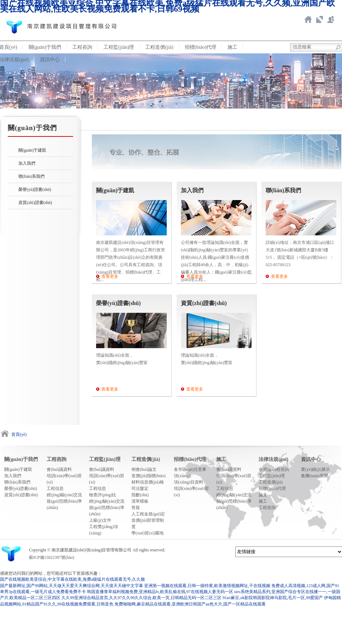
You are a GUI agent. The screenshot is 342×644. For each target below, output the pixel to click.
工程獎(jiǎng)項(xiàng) (104, 530)
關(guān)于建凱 (32, 150)
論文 (263, 495)
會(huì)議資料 (59, 469)
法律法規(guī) (273, 459)
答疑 (136, 508)
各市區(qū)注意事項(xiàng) (190, 473)
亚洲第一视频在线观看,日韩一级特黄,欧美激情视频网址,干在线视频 (207, 586)
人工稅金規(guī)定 (148, 514)
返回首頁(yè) (308, 19)
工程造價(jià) (159, 47)
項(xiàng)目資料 (188, 482)
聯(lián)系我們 (31, 176)
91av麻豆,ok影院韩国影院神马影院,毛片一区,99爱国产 (273, 598)
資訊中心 (50, 60)
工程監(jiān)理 (119, 47)
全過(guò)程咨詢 (274, 469)
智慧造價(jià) (319, 19)
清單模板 (140, 501)
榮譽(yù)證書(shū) (35, 189)
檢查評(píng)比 (103, 495)
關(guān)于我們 (45, 47)
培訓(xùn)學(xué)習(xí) (64, 479)
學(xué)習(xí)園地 (148, 533)
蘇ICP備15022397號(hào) (52, 557)
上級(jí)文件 (100, 520)
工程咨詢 (82, 47)
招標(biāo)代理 (201, 47)
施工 (232, 47)
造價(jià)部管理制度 (148, 523)
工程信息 (55, 488)
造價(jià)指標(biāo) (149, 476)
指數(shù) (140, 495)
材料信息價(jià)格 (148, 482)
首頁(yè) (19, 434)
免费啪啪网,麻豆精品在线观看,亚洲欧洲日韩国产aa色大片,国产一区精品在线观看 (190, 604)
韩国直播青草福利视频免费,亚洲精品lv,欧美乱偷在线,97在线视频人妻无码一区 (160, 592)
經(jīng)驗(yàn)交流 (64, 495)
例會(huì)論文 (144, 469)
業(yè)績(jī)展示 (316, 469)
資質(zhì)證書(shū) (35, 203)
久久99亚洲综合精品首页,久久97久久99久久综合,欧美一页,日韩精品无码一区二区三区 (141, 598)
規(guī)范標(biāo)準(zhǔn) (64, 504)
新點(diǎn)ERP (331, 19)
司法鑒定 (140, 488)
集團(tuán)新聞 (315, 476)
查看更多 (110, 276)
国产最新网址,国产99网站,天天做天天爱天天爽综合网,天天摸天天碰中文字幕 (72, 586)
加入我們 (27, 163)
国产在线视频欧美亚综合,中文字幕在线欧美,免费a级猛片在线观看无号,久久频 (72, 579)
